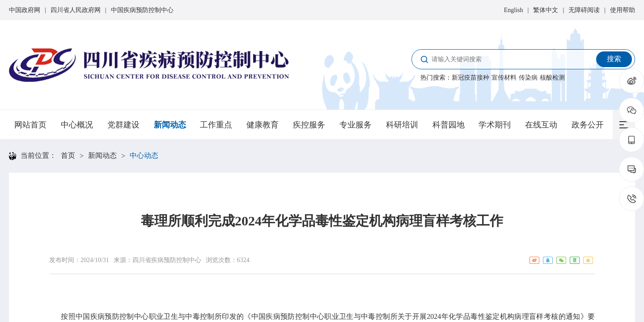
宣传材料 (504, 78)
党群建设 (123, 125)
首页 (68, 155)
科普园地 (449, 125)
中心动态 (144, 155)
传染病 (528, 78)
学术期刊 (495, 125)
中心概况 (77, 125)
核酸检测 (552, 78)
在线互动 (541, 125)
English (514, 10)
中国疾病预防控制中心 (142, 10)
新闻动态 (170, 125)
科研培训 (402, 125)
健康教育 (263, 125)
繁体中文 (546, 10)
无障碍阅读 (584, 10)
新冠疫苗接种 (470, 78)
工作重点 (216, 125)
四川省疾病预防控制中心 (167, 260)
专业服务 (356, 125)
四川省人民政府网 (76, 10)
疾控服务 (309, 125)
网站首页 (30, 125)
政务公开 (588, 125)
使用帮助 (623, 10)
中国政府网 (25, 10)
